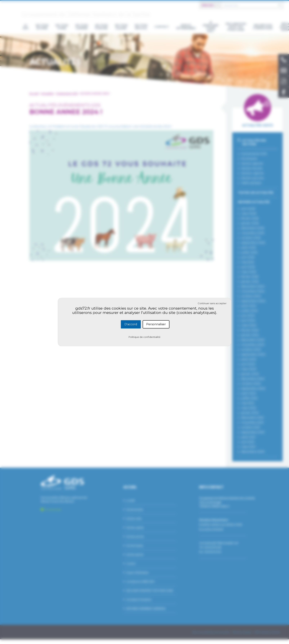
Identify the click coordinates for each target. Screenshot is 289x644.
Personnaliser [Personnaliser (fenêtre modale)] (156, 324)
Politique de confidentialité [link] (144, 337)
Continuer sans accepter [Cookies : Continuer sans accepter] (212, 303)
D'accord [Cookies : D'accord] (131, 324)
